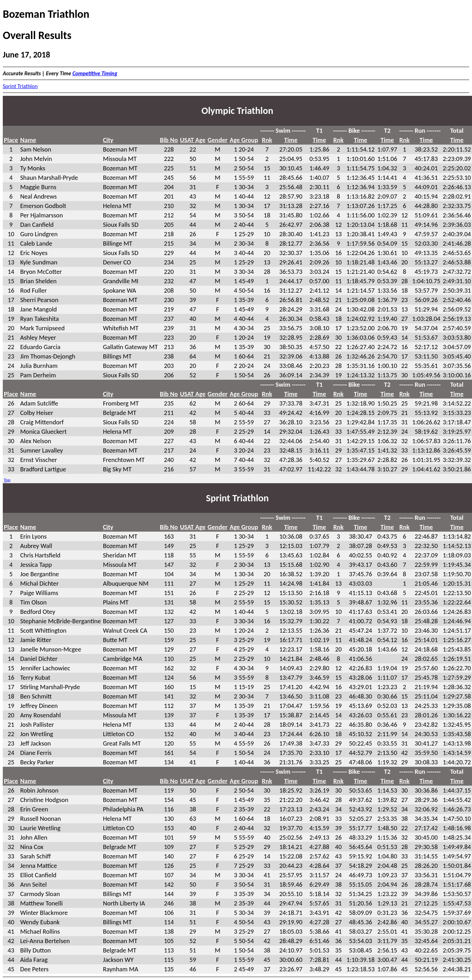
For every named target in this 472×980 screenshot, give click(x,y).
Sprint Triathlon (20, 86)
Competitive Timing (95, 73)
